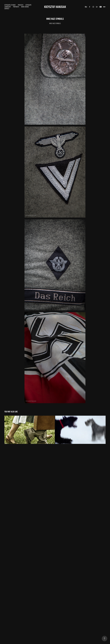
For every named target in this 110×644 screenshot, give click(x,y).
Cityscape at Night (10, 5)
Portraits (16, 7)
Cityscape (28, 5)
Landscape (8, 7)
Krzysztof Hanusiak (55, 7)
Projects (21, 5)
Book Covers (25, 7)
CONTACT (7, 9)
